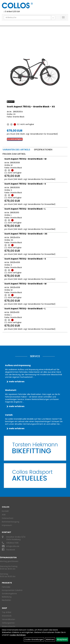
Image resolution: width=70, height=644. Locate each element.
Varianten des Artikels (16, 150)
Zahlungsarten (8, 623)
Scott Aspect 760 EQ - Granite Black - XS (31, 107)
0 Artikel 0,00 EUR (12, 12)
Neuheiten (6, 600)
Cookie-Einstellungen (34, 639)
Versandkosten (8, 619)
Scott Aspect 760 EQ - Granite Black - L (25, 209)
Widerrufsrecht (9, 626)
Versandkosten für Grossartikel (43, 134)
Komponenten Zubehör (12, 590)
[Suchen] (53, 18)
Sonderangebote (9, 594)
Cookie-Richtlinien (18, 635)
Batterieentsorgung (11, 522)
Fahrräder (6, 587)
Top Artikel (7, 612)
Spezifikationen (43, 150)
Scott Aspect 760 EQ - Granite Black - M (25, 159)
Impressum (7, 525)
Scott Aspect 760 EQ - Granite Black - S (25, 184)
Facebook (11, 550)
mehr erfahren (17, 382)
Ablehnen (50, 639)
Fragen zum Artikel (14, 154)
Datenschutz (8, 518)
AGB (4, 515)
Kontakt (5, 511)
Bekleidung (7, 597)
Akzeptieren (62, 639)
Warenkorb (7, 616)
